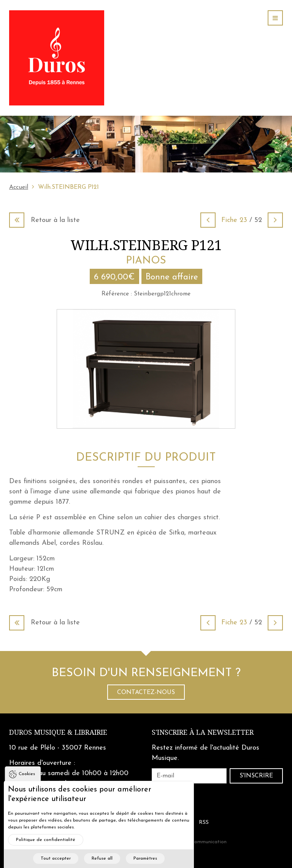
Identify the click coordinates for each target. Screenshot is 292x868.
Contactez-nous (146, 692)
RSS (204, 822)
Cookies (27, 783)
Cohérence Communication (196, 842)
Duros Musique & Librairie (58, 732)
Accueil (19, 187)
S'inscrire (256, 776)
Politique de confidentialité (46, 849)
